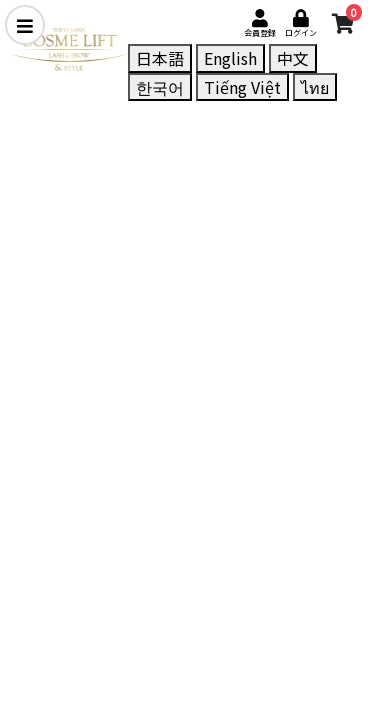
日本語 (160, 58)
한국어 (160, 87)
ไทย (315, 87)
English (230, 58)
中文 (293, 58)
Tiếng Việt (242, 87)
